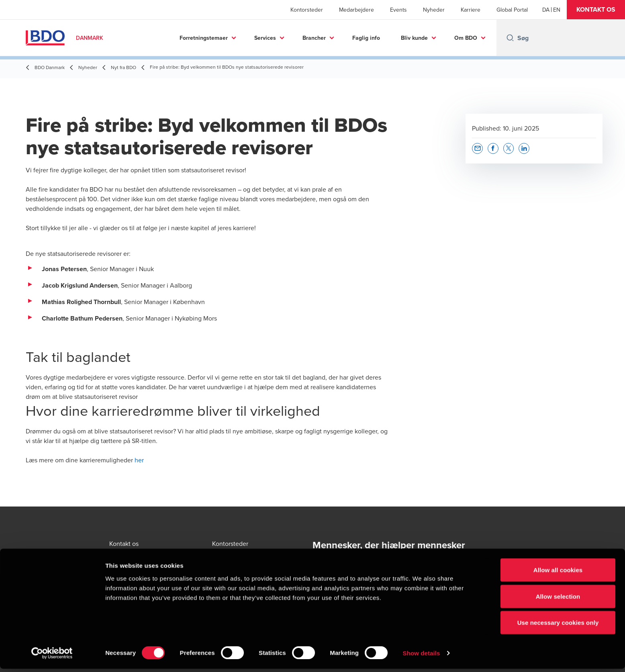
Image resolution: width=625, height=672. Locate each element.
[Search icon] (510, 38)
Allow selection (558, 599)
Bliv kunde (414, 38)
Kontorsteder (307, 10)
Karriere (471, 10)
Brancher (314, 38)
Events (398, 10)
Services (265, 38)
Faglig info (366, 38)
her (139, 460)
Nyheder (434, 10)
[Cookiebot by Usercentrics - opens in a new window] (52, 656)
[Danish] (546, 10)
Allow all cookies (558, 573)
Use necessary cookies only (558, 626)
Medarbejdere (356, 10)
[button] (596, 10)
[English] (557, 10)
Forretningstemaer (204, 38)
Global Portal (512, 10)
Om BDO (466, 38)
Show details (422, 656)
